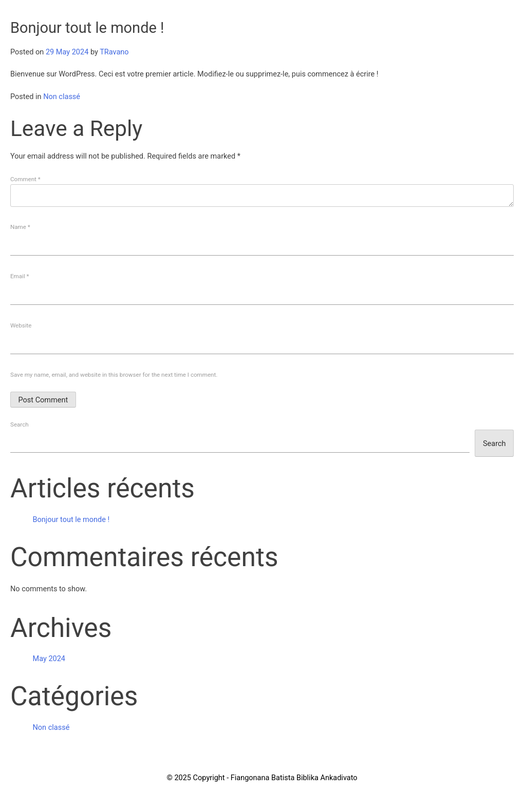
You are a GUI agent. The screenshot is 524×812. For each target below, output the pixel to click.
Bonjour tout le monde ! (71, 520)
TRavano (114, 52)
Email (20, 276)
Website (21, 325)
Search (20, 424)
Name (20, 227)
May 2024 (49, 659)
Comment (25, 179)
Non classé (62, 97)
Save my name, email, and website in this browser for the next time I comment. (114, 375)
